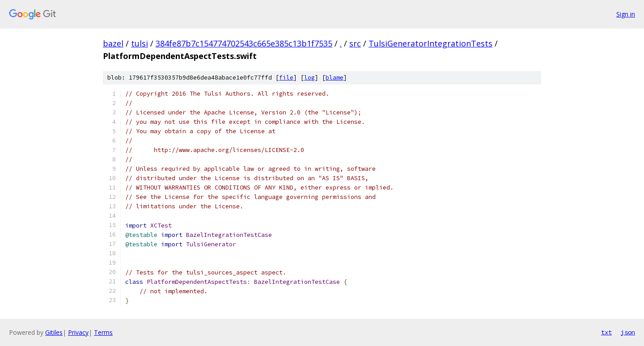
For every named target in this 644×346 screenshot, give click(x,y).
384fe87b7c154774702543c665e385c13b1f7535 (244, 43)
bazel (113, 43)
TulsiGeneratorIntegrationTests (430, 43)
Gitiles (54, 332)
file (286, 78)
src (355, 43)
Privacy (78, 332)
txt (606, 332)
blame (335, 78)
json (628, 332)
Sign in (626, 14)
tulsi (140, 43)
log (309, 78)
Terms (103, 332)
